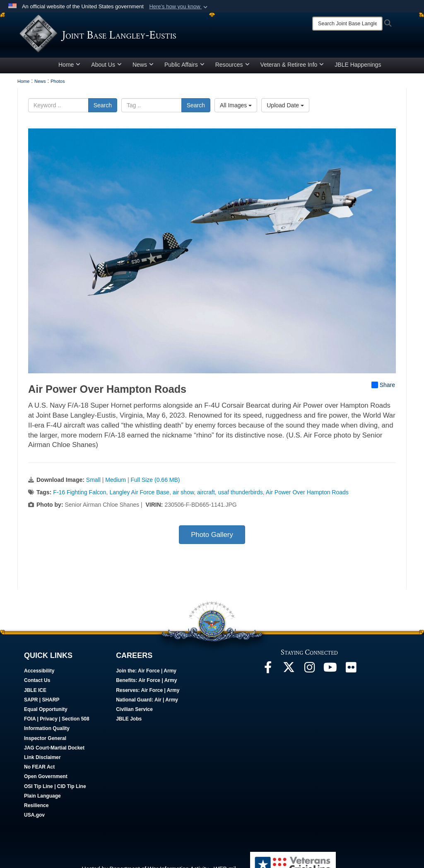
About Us (106, 68)
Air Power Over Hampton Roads (307, 496)
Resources (232, 68)
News (143, 68)
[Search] (347, 24)
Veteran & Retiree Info (292, 68)
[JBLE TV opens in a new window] (330, 673)
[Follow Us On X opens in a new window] (289, 673)
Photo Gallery (212, 538)
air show (183, 496)
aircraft (206, 496)
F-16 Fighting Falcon (79, 496)
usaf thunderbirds (241, 496)
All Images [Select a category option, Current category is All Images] (236, 108)
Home (69, 68)
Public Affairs (184, 68)
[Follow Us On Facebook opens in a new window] (268, 673)
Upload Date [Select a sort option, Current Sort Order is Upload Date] (285, 108)
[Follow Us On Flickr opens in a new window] (351, 673)
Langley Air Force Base (139, 496)
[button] (179, 7)
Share (383, 388)
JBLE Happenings (358, 68)
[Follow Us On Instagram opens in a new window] (309, 673)
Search (103, 108)
